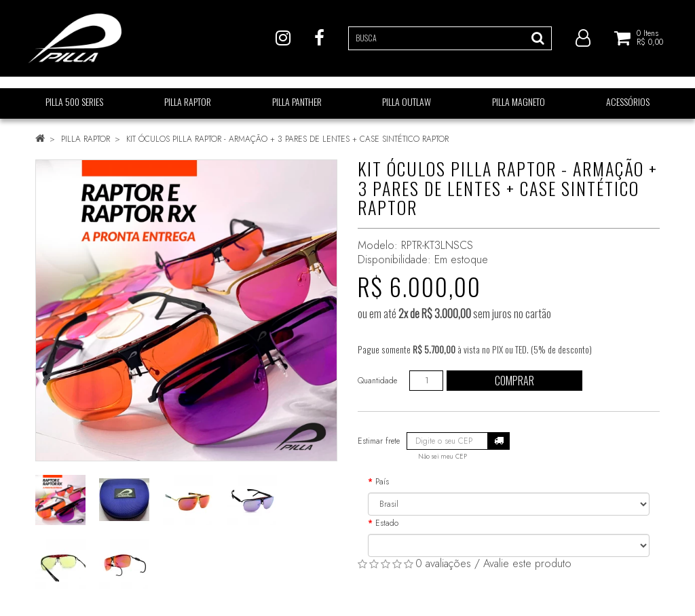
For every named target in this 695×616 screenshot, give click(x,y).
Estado (387, 523)
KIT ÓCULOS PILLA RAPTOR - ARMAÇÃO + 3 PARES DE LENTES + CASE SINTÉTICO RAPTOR (287, 139)
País (382, 482)
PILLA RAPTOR (86, 139)
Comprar (514, 381)
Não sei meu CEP (443, 457)
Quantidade (377, 381)
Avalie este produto (527, 563)
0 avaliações (443, 563)
